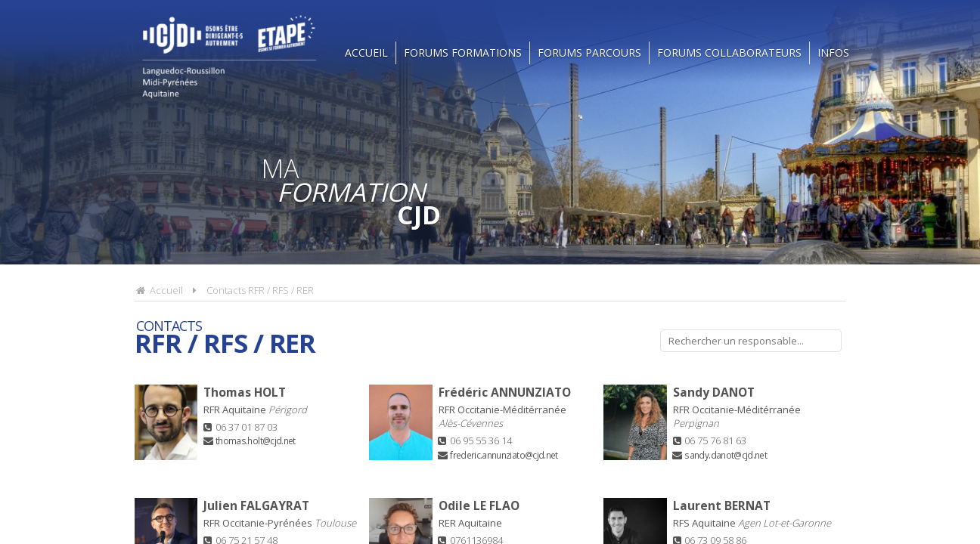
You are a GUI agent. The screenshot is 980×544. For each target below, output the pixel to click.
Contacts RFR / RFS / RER (260, 290)
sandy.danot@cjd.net (726, 455)
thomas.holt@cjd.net (256, 440)
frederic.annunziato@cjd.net (504, 455)
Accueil (366, 53)
